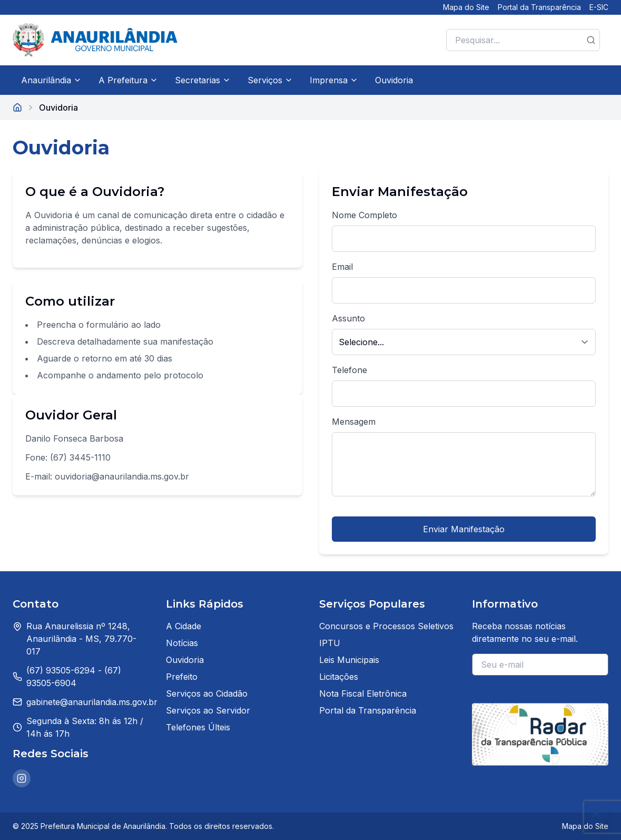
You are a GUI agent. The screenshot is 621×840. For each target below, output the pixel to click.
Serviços (270, 80)
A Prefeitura (128, 80)
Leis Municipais (349, 660)
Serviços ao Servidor (208, 710)
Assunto (348, 318)
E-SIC (599, 7)
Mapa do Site (466, 7)
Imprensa (334, 80)
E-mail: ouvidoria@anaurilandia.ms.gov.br (107, 476)
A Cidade (184, 626)
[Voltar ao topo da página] (596, 815)
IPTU (330, 643)
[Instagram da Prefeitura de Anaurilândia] (22, 778)
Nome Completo (364, 215)
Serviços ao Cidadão (207, 694)
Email (342, 267)
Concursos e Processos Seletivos (386, 626)
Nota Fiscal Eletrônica (363, 694)
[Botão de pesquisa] (591, 40)
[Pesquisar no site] (523, 40)
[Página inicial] (17, 108)
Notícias (182, 643)
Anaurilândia (51, 80)
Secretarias (203, 80)
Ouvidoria (394, 80)
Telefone (349, 370)
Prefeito (182, 677)
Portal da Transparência (539, 7)
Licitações (339, 677)
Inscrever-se (540, 692)
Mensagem (354, 422)
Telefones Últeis (198, 727)
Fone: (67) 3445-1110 (68, 457)
